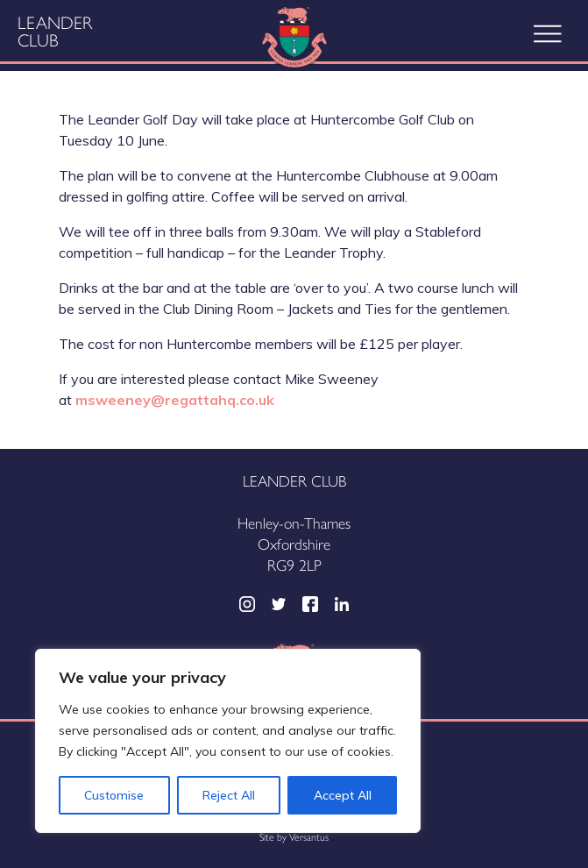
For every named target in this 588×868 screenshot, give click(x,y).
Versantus (309, 836)
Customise (114, 795)
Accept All (343, 795)
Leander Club (55, 31)
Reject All (229, 795)
